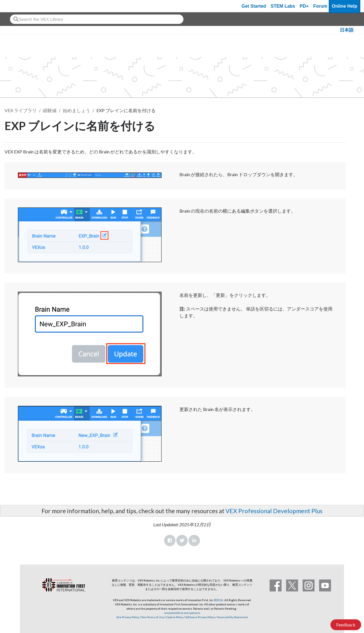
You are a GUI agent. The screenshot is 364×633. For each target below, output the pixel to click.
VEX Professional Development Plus (274, 511)
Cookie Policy (175, 617)
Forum (320, 6)
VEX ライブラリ (21, 110)
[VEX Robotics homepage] (15, 6)
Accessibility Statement (232, 617)
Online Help (345, 6)
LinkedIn (194, 540)
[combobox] (97, 19)
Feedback (346, 625)
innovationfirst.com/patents (182, 613)
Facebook (170, 540)
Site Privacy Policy (128, 617)
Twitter (182, 540)
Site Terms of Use (152, 617)
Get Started (254, 6)
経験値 (50, 110)
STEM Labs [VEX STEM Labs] (283, 6)
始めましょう (76, 110)
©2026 (219, 600)
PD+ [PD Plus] (304, 6)
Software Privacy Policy (200, 617)
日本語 (347, 30)
